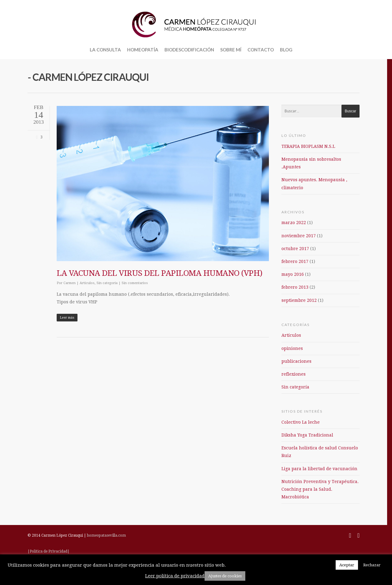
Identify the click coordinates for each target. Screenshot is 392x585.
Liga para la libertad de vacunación (319, 469)
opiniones (292, 348)
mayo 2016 (293, 274)
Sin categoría (107, 283)
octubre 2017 (295, 249)
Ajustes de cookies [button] (225, 576)
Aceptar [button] (347, 565)
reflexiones (294, 374)
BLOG (286, 50)
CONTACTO (261, 50)
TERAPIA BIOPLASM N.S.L (308, 146)
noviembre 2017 (299, 236)
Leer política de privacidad (175, 576)
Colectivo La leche (301, 422)
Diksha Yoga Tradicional (307, 435)
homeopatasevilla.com (106, 535)
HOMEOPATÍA (143, 50)
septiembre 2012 (299, 300)
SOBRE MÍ (231, 50)
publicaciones (296, 361)
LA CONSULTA (105, 50)
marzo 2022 (294, 223)
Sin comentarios (135, 283)
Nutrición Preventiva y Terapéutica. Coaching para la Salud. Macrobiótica (320, 489)
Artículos (87, 283)
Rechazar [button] (372, 565)
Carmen (70, 283)
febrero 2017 (295, 261)
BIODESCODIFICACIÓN (189, 50)
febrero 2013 (295, 287)
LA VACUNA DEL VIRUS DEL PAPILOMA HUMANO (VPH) (160, 273)
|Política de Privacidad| (49, 551)
